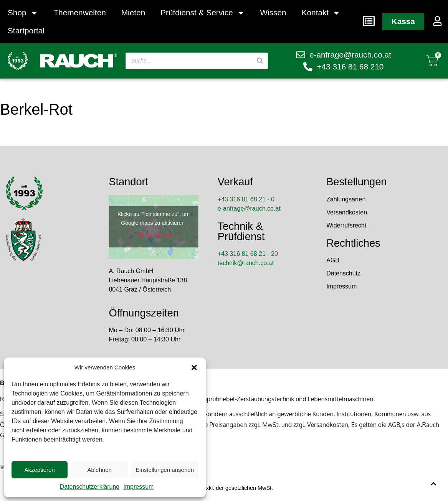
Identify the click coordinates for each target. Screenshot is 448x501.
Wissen (273, 12)
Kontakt (321, 13)
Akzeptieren (39, 470)
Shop (23, 13)
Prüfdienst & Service (203, 13)
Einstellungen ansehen (165, 470)
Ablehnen (99, 470)
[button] (194, 368)
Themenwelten (79, 12)
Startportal (26, 30)
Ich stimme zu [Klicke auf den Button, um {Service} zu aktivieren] (154, 235)
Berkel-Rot (36, 109)
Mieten (133, 12)
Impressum (138, 487)
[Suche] (260, 61)
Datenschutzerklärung (90, 487)
